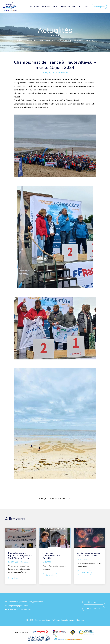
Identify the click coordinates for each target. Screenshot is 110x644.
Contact (86, 6)
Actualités (76, 6)
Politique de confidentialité (64, 620)
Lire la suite (16, 578)
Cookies (80, 620)
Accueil (20, 40)
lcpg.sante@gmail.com (16, 606)
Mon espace (99, 6)
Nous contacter (94, 609)
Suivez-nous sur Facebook (18, 610)
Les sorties (46, 6)
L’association (33, 6)
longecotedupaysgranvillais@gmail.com (24, 602)
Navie (48, 620)
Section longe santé (61, 6)
